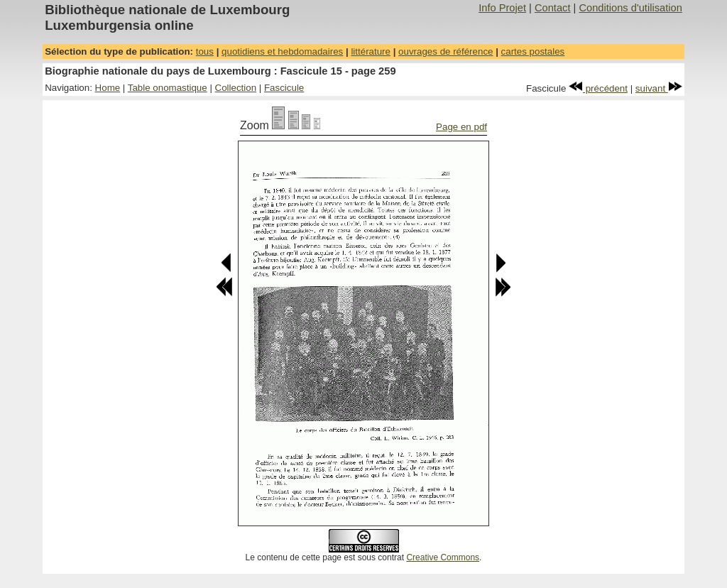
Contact (553, 8)
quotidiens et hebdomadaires (282, 51)
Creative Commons (443, 557)
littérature (371, 51)
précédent (598, 88)
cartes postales (533, 51)
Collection (236, 88)
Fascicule (284, 88)
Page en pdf (461, 127)
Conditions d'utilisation (630, 8)
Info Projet (502, 8)
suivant (659, 88)
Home (108, 88)
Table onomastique (168, 88)
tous (205, 51)
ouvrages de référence (446, 51)
